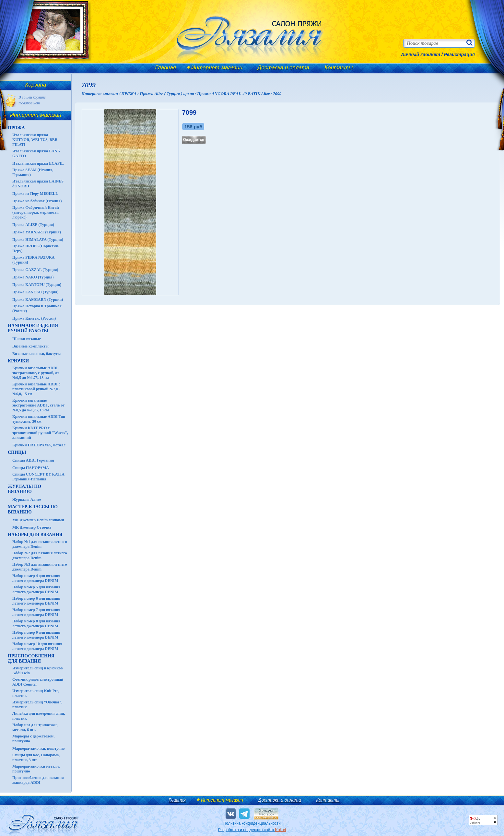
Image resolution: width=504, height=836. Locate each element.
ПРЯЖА (16, 128)
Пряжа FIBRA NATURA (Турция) (33, 260)
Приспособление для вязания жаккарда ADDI (38, 780)
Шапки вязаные (27, 339)
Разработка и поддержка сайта (252, 830)
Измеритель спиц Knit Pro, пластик (36, 693)
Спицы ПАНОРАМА (31, 468)
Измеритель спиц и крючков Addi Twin (37, 671)
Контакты (339, 68)
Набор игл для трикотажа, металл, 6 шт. (35, 727)
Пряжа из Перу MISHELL (35, 194)
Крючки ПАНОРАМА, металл (39, 445)
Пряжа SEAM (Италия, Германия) (33, 172)
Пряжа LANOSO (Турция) (35, 292)
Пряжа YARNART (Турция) (37, 232)
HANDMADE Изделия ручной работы (33, 328)
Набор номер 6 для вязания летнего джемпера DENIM (36, 601)
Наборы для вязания (35, 535)
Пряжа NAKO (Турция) (33, 277)
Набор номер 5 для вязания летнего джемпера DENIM (36, 589)
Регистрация (459, 54)
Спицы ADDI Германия (33, 460)
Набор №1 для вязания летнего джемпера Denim (40, 544)
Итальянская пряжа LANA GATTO (36, 153)
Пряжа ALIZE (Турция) (33, 225)
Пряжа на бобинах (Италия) (37, 201)
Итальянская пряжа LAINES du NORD (38, 184)
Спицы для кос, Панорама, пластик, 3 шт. (36, 757)
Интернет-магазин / (101, 94)
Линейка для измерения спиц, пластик (39, 716)
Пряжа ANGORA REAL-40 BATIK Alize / (235, 94)
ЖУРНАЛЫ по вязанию (24, 489)
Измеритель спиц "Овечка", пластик (37, 705)
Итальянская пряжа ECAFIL (38, 163)
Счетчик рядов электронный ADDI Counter (38, 682)
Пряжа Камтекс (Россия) (34, 318)
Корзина (36, 85)
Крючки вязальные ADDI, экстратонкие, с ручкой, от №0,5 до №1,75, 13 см (36, 373)
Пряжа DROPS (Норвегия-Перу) (36, 248)
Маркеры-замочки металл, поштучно (36, 769)
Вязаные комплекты (30, 346)
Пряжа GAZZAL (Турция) (35, 270)
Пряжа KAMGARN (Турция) (38, 300)
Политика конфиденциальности (252, 823)
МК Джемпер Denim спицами (38, 520)
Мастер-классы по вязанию (33, 509)
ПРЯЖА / (130, 94)
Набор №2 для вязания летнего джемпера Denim (40, 555)
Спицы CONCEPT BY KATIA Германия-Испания (38, 477)
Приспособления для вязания (31, 659)
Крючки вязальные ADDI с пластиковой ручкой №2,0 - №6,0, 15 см (36, 389)
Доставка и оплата (284, 68)
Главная (166, 68)
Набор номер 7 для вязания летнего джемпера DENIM (36, 612)
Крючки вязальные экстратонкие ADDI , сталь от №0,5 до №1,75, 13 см (38, 405)
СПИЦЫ (17, 452)
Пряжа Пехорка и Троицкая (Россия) (37, 308)
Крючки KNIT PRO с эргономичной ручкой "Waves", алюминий (40, 433)
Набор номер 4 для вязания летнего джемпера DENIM (36, 578)
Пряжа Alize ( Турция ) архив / (168, 94)
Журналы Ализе (27, 500)
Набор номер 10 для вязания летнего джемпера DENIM (37, 646)
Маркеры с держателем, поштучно (33, 739)
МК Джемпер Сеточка (32, 527)
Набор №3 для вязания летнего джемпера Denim (40, 567)
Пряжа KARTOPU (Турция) (37, 285)
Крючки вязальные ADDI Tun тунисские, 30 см (39, 419)
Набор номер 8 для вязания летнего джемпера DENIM (36, 624)
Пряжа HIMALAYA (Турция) (38, 240)
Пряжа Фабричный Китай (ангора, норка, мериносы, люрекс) (36, 212)
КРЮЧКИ (18, 361)
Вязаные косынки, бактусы (36, 354)
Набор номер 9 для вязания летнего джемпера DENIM (36, 635)
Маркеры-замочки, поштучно (39, 748)
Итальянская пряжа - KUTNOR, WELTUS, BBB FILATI (35, 140)
